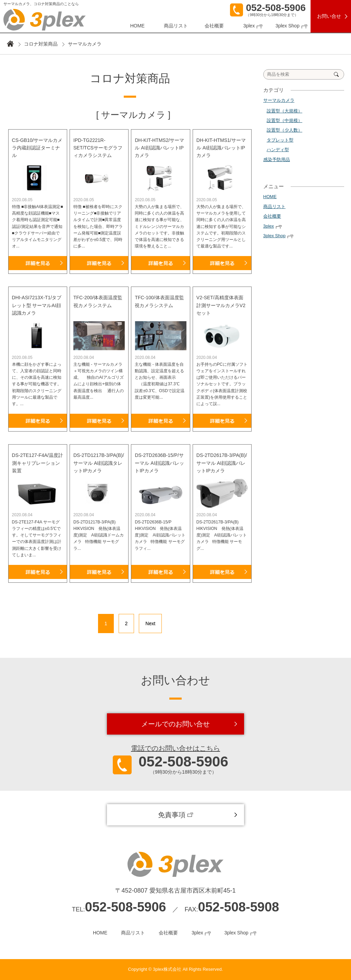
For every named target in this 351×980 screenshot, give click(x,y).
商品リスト (176, 26)
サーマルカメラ (279, 100)
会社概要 (214, 26)
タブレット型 (280, 140)
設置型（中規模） (285, 120)
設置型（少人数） (285, 130)
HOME (137, 26)
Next (150, 624)
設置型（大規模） (285, 111)
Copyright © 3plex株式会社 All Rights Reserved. (176, 969)
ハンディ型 (278, 150)
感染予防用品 (277, 160)
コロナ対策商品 (41, 44)
